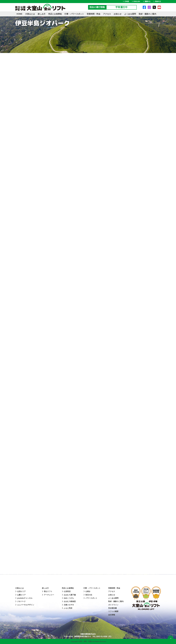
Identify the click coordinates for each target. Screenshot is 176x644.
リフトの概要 (113, 611)
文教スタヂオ (68, 605)
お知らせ (118, 14)
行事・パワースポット (74, 14)
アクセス (107, 14)
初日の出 (88, 595)
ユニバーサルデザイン (25, 605)
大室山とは (30, 14)
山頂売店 (66, 591)
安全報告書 (112, 608)
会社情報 (112, 615)
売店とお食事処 (55, 14)
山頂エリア (20, 591)
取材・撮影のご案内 (147, 14)
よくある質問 (130, 14)
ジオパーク (20, 601)
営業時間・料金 (94, 14)
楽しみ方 (42, 14)
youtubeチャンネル (24, 598)
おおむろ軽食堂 (69, 601)
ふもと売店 (67, 608)
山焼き (87, 591)
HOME (19, 14)
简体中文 (157, 1)
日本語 (126, 1)
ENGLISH (136, 1)
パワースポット (90, 598)
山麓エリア (20, 595)
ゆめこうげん (68, 598)
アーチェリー (48, 595)
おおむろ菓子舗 (69, 595)
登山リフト (47, 591)
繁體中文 (147, 1)
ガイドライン (113, 605)
